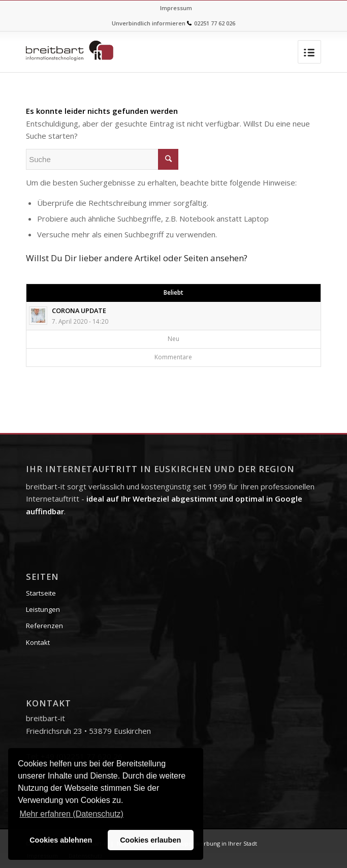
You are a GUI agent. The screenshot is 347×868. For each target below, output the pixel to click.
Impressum (176, 8)
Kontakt (38, 642)
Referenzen (44, 626)
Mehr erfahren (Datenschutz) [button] (71, 814)
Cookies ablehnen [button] (61, 840)
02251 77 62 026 (215, 23)
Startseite (41, 593)
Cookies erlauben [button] (150, 840)
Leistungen (43, 609)
